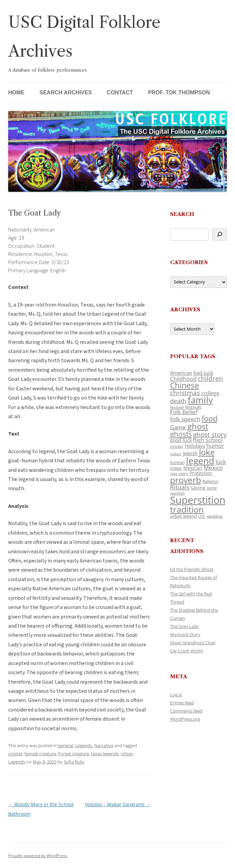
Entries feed (182, 703)
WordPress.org (185, 719)
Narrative (104, 745)
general (66, 745)
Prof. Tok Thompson (179, 93)
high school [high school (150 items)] (208, 440)
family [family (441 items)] (200, 400)
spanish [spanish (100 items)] (177, 493)
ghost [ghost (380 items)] (198, 426)
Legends (84, 745)
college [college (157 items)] (210, 393)
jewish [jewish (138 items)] (190, 453)
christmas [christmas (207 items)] (185, 393)
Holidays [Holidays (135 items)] (195, 446)
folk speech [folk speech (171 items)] (185, 419)
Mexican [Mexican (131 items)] (193, 468)
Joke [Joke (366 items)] (207, 452)
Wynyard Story (185, 634)
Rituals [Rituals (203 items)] (180, 487)
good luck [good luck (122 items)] (181, 440)
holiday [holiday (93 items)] (177, 446)
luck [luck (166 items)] (221, 462)
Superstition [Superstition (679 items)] (198, 500)
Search (182, 214)
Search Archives (66, 93)
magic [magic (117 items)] (176, 468)
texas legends (105, 754)
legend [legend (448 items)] (200, 461)
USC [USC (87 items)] (202, 516)
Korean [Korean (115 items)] (177, 462)
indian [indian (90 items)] (176, 454)
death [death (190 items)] (178, 401)
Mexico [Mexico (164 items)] (213, 468)
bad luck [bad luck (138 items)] (203, 373)
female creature (40, 754)
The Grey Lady (184, 626)
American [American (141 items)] (181, 373)
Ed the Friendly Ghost (192, 569)
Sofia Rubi (74, 762)
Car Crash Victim (187, 651)
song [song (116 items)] (212, 488)
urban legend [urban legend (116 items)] (183, 516)
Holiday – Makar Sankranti (118, 804)
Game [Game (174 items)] (178, 427)
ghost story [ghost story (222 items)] (210, 434)
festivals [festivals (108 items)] (193, 407)
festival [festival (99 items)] (177, 407)
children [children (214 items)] (211, 378)
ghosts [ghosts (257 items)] (181, 434)
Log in (176, 695)
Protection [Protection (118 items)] (201, 473)
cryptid (15, 754)
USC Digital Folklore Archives (84, 37)
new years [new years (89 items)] (179, 473)
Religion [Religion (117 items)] (210, 481)
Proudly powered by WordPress (38, 856)
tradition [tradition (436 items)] (187, 509)
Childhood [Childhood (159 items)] (183, 379)
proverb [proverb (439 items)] (186, 480)
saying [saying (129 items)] (198, 488)
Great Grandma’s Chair (193, 643)
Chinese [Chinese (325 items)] (184, 385)
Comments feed (186, 711)
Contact (120, 93)
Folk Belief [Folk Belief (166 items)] (184, 412)
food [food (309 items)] (209, 418)
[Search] (220, 234)
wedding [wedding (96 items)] (215, 516)
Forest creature (74, 754)
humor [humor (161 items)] (215, 446)
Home (16, 93)
